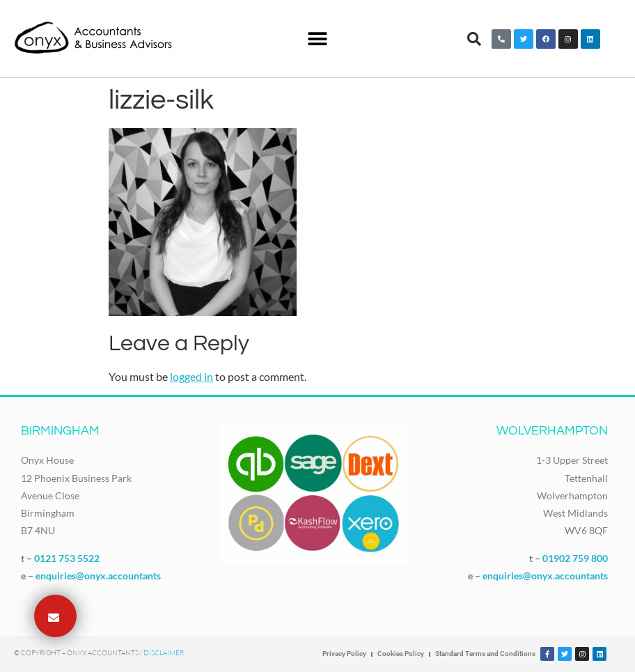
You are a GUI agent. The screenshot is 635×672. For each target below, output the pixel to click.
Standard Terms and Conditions (485, 654)
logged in (191, 376)
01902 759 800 (575, 558)
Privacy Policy (344, 654)
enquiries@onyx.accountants (98, 576)
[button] (317, 39)
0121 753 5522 (67, 558)
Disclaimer (164, 653)
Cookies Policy (401, 654)
